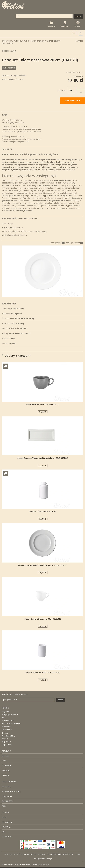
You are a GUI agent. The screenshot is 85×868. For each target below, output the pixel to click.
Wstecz (79, 41)
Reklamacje (6, 726)
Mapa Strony (7, 745)
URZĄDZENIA (7, 796)
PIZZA (4, 806)
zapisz (61, 700)
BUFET (4, 817)
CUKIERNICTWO (8, 801)
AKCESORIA (6, 787)
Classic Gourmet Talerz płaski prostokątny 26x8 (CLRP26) (43, 458)
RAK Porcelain (32, 41)
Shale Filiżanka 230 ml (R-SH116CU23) (42, 404)
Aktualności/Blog (8, 736)
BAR (3, 832)
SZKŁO (5, 761)
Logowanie (51, 24)
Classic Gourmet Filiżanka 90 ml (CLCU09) (43, 619)
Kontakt (5, 739)
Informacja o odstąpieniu (12, 723)
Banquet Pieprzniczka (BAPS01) (43, 512)
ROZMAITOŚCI (7, 837)
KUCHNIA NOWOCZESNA (11, 791)
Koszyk (78, 24)
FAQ (3, 717)
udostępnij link (57, 243)
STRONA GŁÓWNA (8, 41)
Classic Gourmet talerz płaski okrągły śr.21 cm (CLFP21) (43, 565)
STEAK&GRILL (7, 822)
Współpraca (7, 742)
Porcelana (21, 41)
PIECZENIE (6, 775)
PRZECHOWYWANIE (9, 782)
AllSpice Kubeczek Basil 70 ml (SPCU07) (42, 673)
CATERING (6, 812)
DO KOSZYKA (73, 101)
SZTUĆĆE (5, 756)
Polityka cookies (8, 720)
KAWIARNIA (6, 827)
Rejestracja (65, 24)
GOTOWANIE (7, 765)
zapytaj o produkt (75, 243)
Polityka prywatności (10, 715)
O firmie (5, 733)
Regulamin (6, 712)
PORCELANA (6, 751)
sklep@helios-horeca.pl (43, 859)
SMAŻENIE (6, 770)
